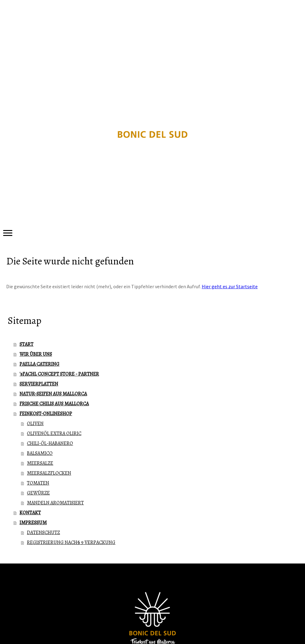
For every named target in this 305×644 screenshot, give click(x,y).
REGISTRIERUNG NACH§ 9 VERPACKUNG (71, 542)
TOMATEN (38, 483)
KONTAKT (30, 513)
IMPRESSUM (33, 523)
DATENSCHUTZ (43, 533)
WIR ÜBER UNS (36, 354)
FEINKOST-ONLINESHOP (46, 414)
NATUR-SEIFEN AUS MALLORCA (53, 394)
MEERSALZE (40, 463)
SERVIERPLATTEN (39, 384)
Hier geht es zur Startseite (230, 286)
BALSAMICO (40, 453)
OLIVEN (35, 424)
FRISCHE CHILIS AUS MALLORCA (54, 404)
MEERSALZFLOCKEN (49, 473)
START (26, 344)
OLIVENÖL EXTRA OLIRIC (54, 433)
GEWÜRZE (38, 493)
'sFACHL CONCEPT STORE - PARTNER (59, 374)
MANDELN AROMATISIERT (55, 503)
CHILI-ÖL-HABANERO (50, 443)
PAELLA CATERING (39, 364)
